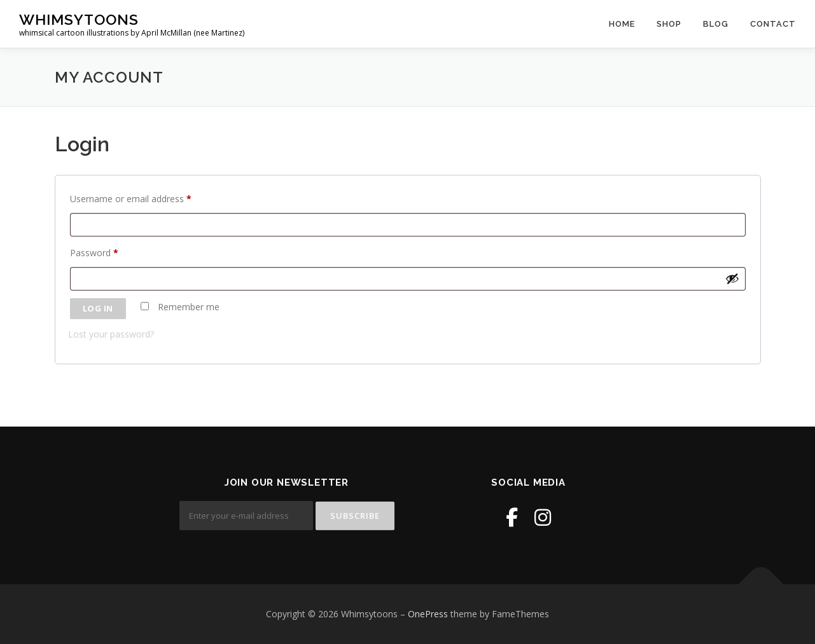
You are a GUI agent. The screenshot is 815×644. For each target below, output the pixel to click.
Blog (716, 24)
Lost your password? (111, 334)
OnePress (428, 614)
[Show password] (732, 278)
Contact (773, 24)
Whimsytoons (79, 19)
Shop (669, 24)
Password (97, 253)
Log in (98, 308)
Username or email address (133, 199)
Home (622, 24)
